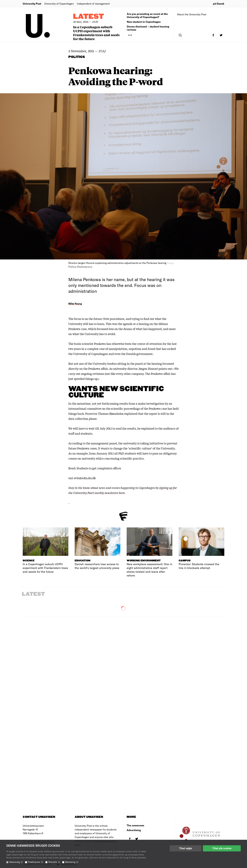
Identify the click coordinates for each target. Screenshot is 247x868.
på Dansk (219, 4)
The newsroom (135, 825)
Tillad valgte (185, 848)
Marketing (72, 862)
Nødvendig (16, 862)
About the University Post (192, 14)
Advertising (134, 830)
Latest (89, 17)
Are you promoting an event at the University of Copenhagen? (147, 15)
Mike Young (75, 304)
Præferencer (36, 862)
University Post (32, 4)
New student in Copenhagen (144, 22)
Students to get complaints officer (99, 468)
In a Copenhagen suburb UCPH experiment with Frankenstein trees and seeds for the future (96, 33)
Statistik (54, 862)
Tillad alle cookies (222, 848)
